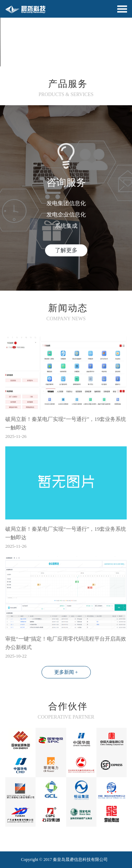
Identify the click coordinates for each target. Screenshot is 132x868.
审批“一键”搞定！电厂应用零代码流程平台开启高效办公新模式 (66, 643)
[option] (66, 33)
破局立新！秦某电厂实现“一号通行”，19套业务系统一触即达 (66, 423)
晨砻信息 (74, 860)
